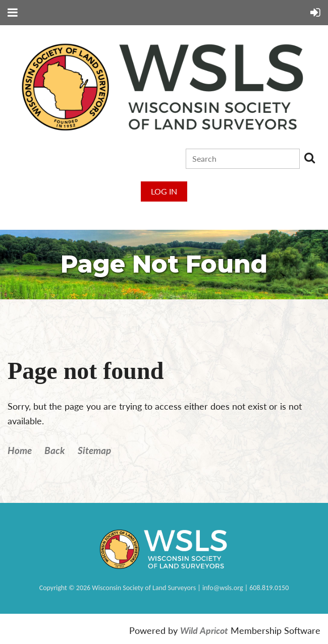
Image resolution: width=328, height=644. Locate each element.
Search (309, 158)
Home (20, 450)
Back (55, 450)
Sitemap (94, 450)
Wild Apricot (204, 631)
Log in (164, 191)
